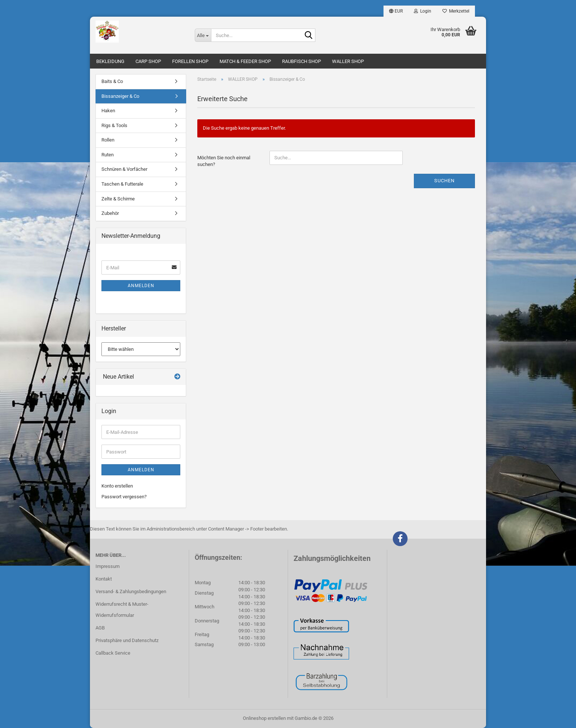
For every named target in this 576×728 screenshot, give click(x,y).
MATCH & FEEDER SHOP (245, 61)
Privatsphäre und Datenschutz (127, 640)
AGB (100, 628)
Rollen (108, 140)
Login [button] (423, 11)
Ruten (108, 155)
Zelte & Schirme (118, 199)
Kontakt (104, 579)
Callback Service (113, 653)
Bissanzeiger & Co (120, 96)
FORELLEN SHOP (190, 61)
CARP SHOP (148, 61)
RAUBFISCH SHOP (302, 61)
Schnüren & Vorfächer (124, 169)
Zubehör (110, 213)
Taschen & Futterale (122, 184)
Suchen (444, 181)
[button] (396, 11)
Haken (108, 111)
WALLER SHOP (348, 61)
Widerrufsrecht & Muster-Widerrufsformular (122, 610)
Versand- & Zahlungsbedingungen (131, 591)
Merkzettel (456, 11)
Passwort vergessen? (124, 497)
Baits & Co (112, 81)
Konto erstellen (117, 486)
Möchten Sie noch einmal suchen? (224, 161)
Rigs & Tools (114, 125)
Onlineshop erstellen (264, 718)
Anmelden (141, 286)
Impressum (108, 566)
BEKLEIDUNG (110, 61)
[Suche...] (203, 35)
